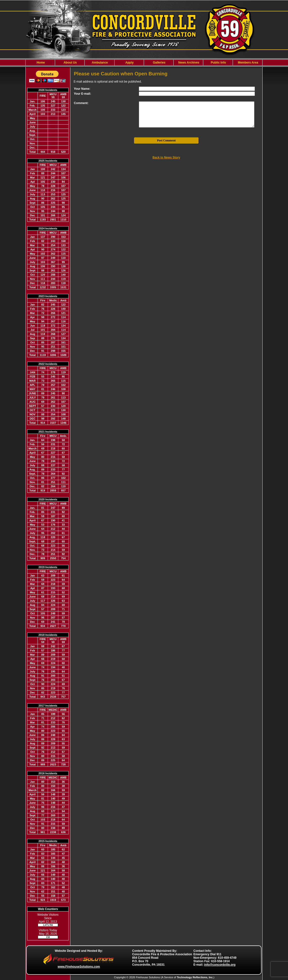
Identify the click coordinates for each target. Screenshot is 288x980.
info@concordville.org (220, 965)
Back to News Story (166, 157)
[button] (70, 63)
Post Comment (166, 140)
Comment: (81, 103)
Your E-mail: (82, 94)
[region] (144, 63)
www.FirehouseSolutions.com (79, 967)
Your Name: (82, 89)
